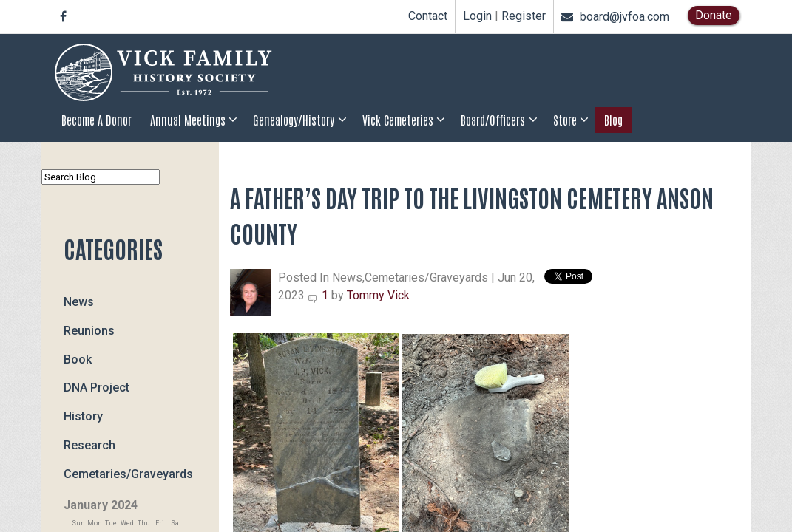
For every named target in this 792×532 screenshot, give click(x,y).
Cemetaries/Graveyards (128, 473)
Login (477, 16)
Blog (613, 120)
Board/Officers (493, 120)
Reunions (89, 331)
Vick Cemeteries (398, 120)
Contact (428, 16)
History (83, 416)
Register (524, 16)
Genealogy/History (294, 120)
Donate (714, 15)
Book (78, 359)
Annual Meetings (188, 120)
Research (89, 445)
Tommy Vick (378, 295)
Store (565, 120)
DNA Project (97, 388)
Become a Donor (97, 120)
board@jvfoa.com (615, 17)
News (79, 302)
